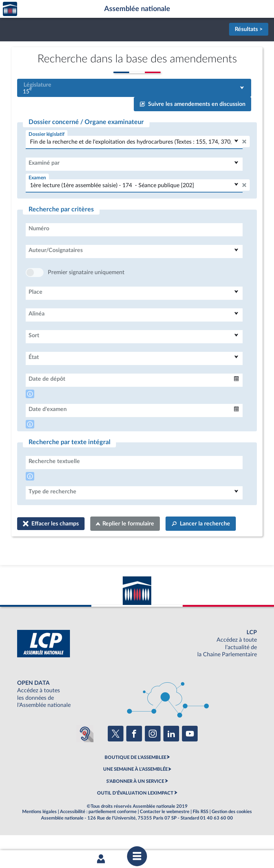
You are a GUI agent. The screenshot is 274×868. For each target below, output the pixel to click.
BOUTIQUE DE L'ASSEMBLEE (135, 779)
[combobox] (134, 88)
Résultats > (249, 29)
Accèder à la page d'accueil (10, 9)
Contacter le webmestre (165, 833)
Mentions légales (39, 833)
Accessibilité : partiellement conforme (98, 833)
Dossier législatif (47, 134)
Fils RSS (201, 833)
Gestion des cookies (232, 833)
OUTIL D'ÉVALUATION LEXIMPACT (135, 815)
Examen (37, 178)
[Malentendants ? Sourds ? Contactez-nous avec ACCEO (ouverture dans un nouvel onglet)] (85, 755)
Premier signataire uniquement (86, 294)
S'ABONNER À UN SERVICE (135, 803)
